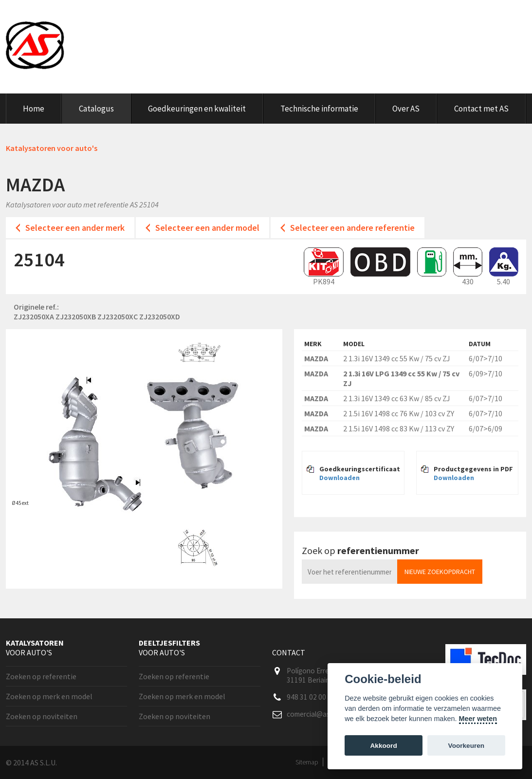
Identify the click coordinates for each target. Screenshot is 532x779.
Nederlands (483, 17)
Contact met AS (481, 109)
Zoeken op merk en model (49, 696)
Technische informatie (319, 109)
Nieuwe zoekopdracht (440, 572)
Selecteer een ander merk (75, 228)
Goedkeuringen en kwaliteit (197, 109)
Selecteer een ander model (207, 228)
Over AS (406, 109)
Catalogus (96, 109)
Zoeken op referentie (41, 676)
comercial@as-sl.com (319, 714)
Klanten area (419, 17)
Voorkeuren (467, 746)
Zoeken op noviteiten (42, 716)
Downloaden (339, 478)
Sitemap (307, 762)
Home (34, 109)
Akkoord (384, 746)
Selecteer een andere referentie (352, 228)
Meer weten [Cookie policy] (478, 719)
